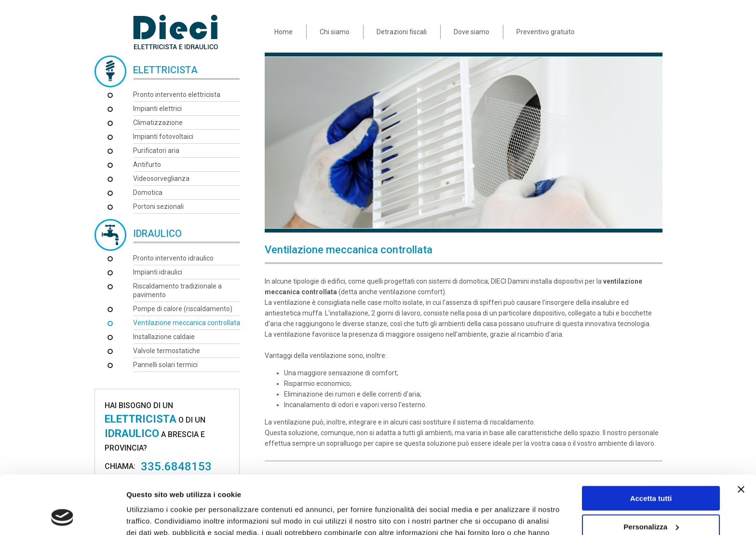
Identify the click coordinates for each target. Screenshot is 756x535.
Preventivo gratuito (546, 32)
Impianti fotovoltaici (163, 137)
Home (283, 32)
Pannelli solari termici (165, 365)
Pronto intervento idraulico (173, 258)
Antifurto (147, 165)
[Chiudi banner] (741, 435)
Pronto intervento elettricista (177, 95)
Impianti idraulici (158, 272)
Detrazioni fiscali (402, 32)
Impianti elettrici (157, 109)
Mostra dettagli (152, 516)
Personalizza (651, 472)
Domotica (148, 192)
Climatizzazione (158, 123)
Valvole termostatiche (167, 351)
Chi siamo (335, 32)
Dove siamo (472, 32)
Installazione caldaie (164, 337)
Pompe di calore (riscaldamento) (183, 309)
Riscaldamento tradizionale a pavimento (177, 290)
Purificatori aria (156, 151)
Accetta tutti (651, 444)
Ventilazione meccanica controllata (187, 323)
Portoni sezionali (158, 206)
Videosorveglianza (161, 178)
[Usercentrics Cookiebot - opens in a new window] (62, 516)
